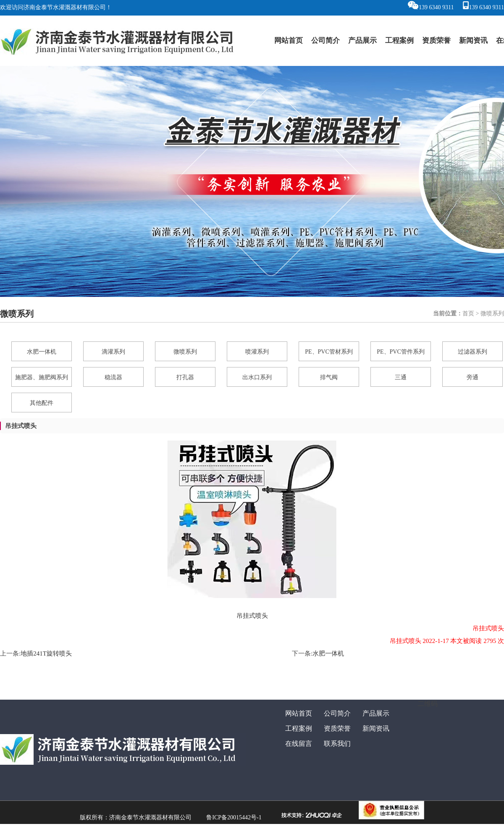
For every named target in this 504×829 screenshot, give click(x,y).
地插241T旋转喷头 (46, 653)
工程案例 (399, 41)
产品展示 (362, 41)
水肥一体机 (328, 653)
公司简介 (325, 41)
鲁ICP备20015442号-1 (234, 817)
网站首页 (289, 41)
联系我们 (337, 744)
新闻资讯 (473, 41)
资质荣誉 (436, 41)
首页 (468, 313)
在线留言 (299, 744)
